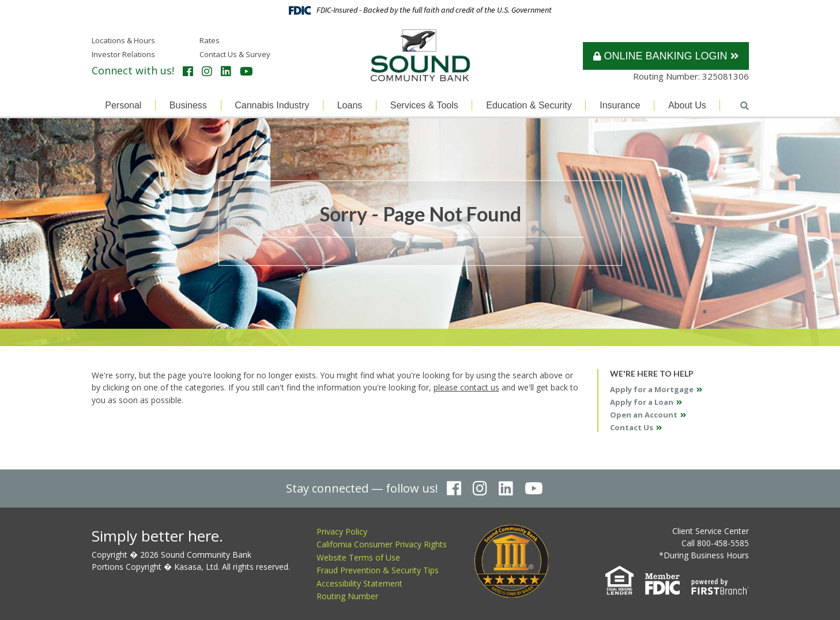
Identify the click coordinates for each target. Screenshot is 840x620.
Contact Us (632, 427)
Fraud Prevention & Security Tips (378, 570)
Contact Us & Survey (235, 54)
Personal (123, 105)
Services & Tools (424, 105)
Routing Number (347, 596)
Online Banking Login (660, 56)
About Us (687, 105)
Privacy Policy (342, 531)
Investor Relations (123, 54)
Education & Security (529, 105)
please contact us (466, 387)
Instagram (207, 72)
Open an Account (644, 415)
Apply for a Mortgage (652, 389)
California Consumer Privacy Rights (382, 544)
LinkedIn (226, 72)
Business (188, 105)
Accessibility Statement (359, 583)
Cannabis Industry (272, 105)
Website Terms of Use (358, 557)
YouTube (246, 72)
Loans (350, 105)
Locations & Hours (123, 40)
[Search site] (745, 106)
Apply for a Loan (642, 402)
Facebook (188, 72)
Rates (210, 40)
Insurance (620, 105)
